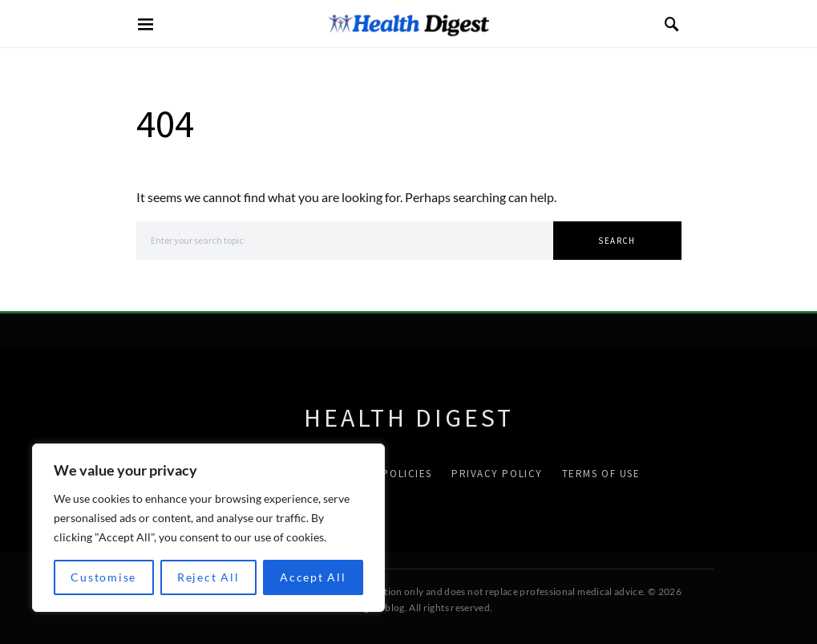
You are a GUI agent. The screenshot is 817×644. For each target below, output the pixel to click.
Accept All (313, 577)
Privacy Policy (497, 474)
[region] (208, 528)
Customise (103, 577)
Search (617, 241)
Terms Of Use (601, 474)
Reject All (208, 577)
